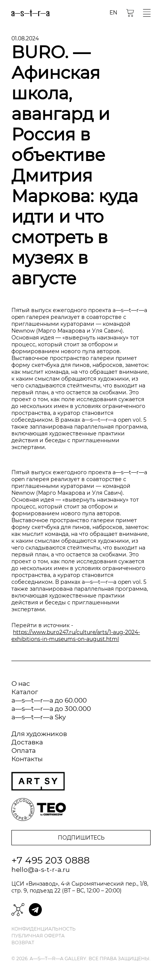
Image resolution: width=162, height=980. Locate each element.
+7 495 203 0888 (51, 860)
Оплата (24, 751)
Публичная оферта (38, 936)
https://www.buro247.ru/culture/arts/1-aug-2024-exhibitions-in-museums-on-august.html (76, 636)
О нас (21, 684)
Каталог (25, 692)
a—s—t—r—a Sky (39, 717)
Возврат (23, 943)
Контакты (27, 759)
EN (113, 13)
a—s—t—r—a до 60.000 (49, 700)
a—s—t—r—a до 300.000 (51, 709)
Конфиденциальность (44, 929)
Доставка (27, 742)
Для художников (39, 734)
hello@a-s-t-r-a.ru (40, 870)
